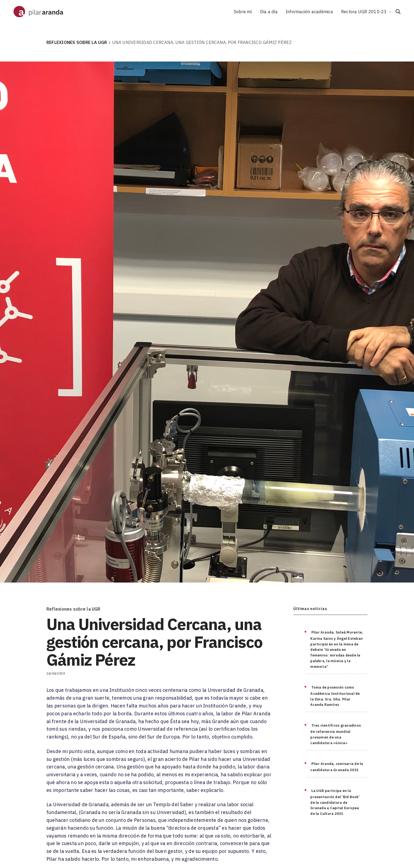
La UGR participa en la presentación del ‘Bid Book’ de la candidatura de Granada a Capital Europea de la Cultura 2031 (335, 802)
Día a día (269, 12)
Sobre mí (243, 12)
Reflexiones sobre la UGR (73, 609)
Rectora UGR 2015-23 (364, 12)
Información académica (309, 12)
